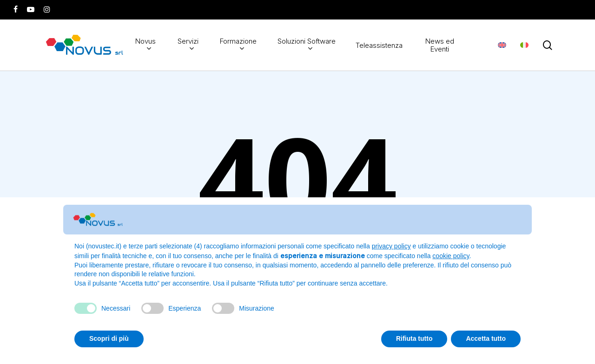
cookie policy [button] (451, 256)
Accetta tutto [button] (486, 338)
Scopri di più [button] (109, 338)
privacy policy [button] (391, 246)
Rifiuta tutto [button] (414, 338)
